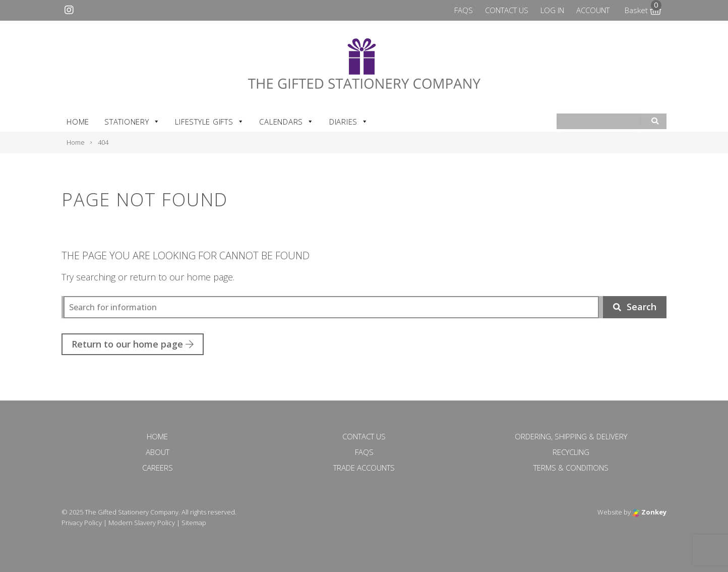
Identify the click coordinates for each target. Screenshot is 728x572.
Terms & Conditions (571, 468)
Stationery (132, 122)
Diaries (349, 122)
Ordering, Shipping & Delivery (571, 436)
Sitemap (194, 523)
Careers (158, 468)
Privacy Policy (82, 523)
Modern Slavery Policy (142, 523)
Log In (552, 10)
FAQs (464, 10)
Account (593, 10)
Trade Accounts (364, 468)
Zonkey (649, 512)
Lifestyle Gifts (209, 122)
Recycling (571, 452)
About (158, 452)
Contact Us (507, 10)
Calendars (287, 122)
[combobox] (599, 122)
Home (78, 122)
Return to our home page (133, 344)
